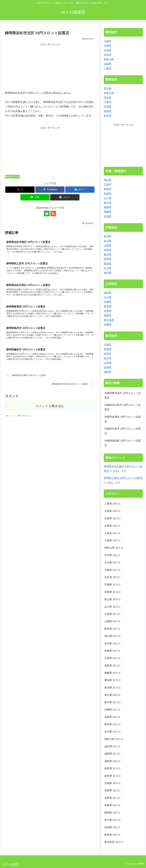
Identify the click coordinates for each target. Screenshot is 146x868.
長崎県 (108, 315)
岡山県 (108, 180)
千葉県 (108, 102)
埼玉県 (108, 98)
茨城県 (108, 107)
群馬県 (108, 111)
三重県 (108, 68)
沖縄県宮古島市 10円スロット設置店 (123, 407)
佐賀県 (108, 311)
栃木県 (108, 116)
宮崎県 (108, 302)
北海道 (108, 345)
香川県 (108, 203)
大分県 (108, 297)
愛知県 (108, 264)
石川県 (108, 268)
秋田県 (108, 354)
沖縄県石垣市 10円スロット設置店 (123, 431)
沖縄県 (108, 325)
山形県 (108, 363)
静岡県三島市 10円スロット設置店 (123, 478)
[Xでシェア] (20, 190)
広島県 (108, 184)
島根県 (108, 194)
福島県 (108, 372)
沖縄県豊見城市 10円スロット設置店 (123, 395)
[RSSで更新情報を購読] (53, 214)
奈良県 (108, 55)
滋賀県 (108, 64)
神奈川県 (109, 93)
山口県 (108, 198)
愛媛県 (108, 212)
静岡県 (108, 259)
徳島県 (108, 207)
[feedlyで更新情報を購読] (47, 214)
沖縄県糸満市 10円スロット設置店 (123, 419)
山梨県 (108, 245)
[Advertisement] (50, 67)
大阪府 (108, 41)
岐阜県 (108, 255)
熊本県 (108, 306)
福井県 (108, 273)
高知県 (108, 216)
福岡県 (108, 293)
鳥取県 (108, 189)
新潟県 (108, 236)
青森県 (108, 349)
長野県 (108, 250)
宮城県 (108, 367)
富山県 (108, 241)
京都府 (108, 50)
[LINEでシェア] (35, 197)
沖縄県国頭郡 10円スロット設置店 (123, 443)
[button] (65, 197)
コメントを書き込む (50, 406)
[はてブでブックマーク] (80, 190)
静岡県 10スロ (12, 176)
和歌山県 (109, 59)
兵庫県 (108, 46)
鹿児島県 (109, 320)
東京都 (108, 88)
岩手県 (108, 358)
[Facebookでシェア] (50, 190)
